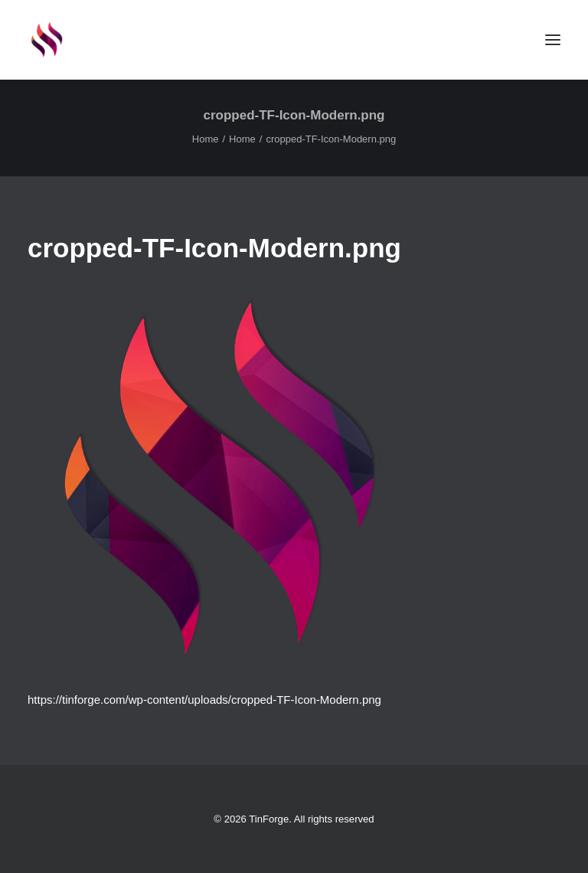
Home (206, 139)
